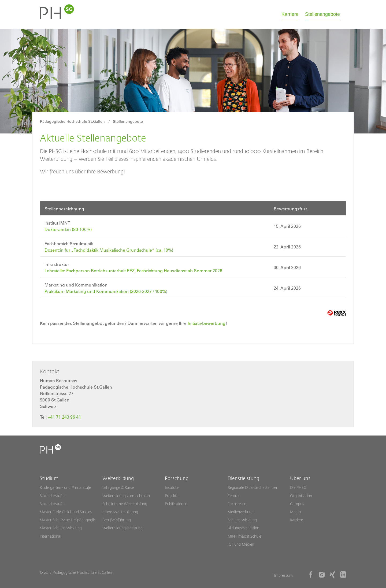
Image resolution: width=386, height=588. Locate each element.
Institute (172, 487)
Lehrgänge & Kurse (118, 487)
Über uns (300, 478)
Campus (297, 504)
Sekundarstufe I (53, 496)
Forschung (177, 478)
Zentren (234, 496)
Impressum (283, 575)
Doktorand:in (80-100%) (68, 229)
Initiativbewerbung (207, 323)
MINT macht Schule (244, 536)
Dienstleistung (243, 478)
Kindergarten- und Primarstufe (65, 487)
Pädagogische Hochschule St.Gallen (72, 121)
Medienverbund (241, 512)
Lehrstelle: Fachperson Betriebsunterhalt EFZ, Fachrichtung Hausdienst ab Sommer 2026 (133, 271)
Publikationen (176, 504)
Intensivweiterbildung (120, 512)
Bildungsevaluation (243, 528)
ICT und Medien (241, 544)
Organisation (301, 496)
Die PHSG (298, 487)
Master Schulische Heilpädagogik (67, 520)
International (50, 536)
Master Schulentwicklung (61, 528)
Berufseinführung (117, 520)
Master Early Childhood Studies (66, 512)
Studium (49, 478)
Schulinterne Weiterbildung (125, 504)
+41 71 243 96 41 (64, 417)
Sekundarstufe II (53, 504)
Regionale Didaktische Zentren (253, 487)
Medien (296, 512)
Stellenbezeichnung (64, 209)
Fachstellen (237, 504)
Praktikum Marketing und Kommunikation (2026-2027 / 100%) (106, 291)
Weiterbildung (118, 478)
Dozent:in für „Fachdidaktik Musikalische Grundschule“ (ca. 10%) (109, 250)
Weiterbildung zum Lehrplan (126, 496)
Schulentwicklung (242, 520)
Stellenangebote (322, 14)
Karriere (290, 14)
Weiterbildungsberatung (123, 528)
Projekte (172, 496)
